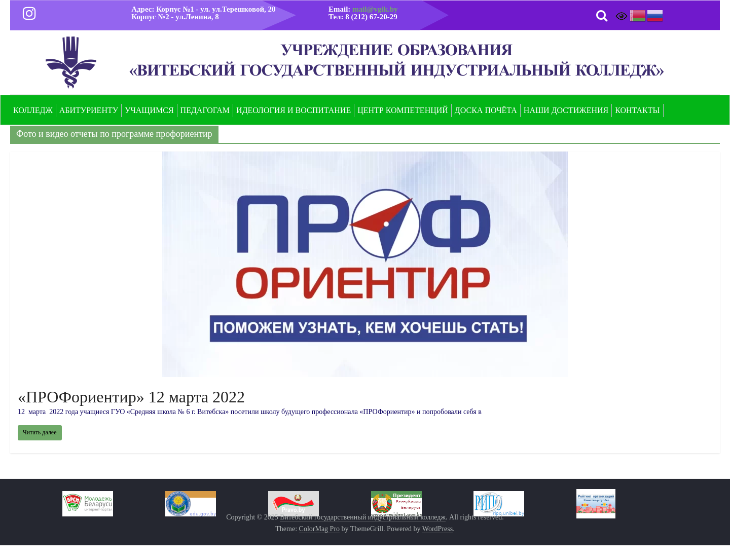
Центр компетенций (403, 110)
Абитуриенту (89, 110)
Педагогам (205, 110)
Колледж (33, 110)
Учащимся (149, 110)
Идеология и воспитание (294, 110)
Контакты (637, 110)
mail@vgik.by (375, 9)
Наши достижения (566, 110)
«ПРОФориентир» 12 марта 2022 (131, 397)
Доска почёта (486, 110)
